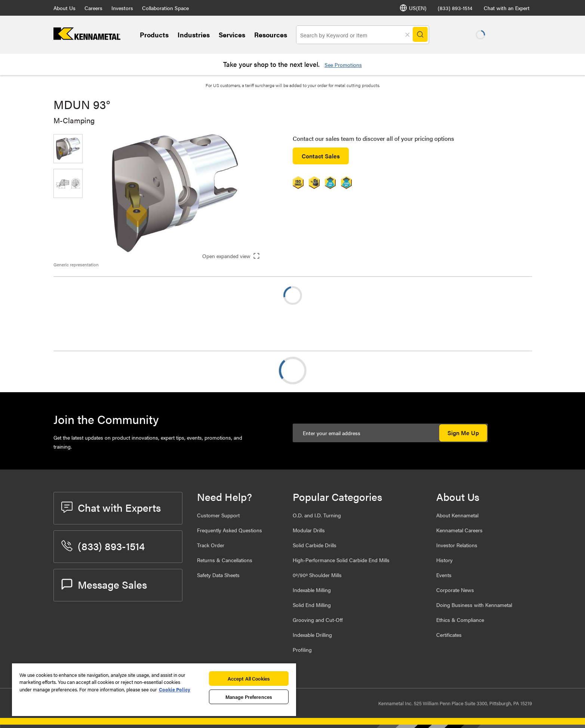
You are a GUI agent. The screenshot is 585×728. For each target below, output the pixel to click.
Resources (271, 35)
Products (154, 35)
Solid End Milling (312, 605)
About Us (64, 8)
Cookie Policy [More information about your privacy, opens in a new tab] (175, 689)
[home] (87, 38)
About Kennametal (457, 515)
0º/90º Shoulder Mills (317, 575)
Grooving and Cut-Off (318, 620)
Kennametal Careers (459, 530)
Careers (93, 8)
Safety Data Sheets (218, 575)
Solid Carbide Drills (315, 545)
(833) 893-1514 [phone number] (455, 8)
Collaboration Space (165, 8)
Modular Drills (309, 530)
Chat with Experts (111, 507)
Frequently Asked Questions (230, 530)
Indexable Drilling (312, 635)
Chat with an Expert (507, 8)
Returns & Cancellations (225, 560)
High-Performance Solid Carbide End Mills (341, 560)
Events (444, 575)
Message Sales (104, 584)
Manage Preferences (249, 697)
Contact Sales (321, 156)
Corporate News (455, 590)
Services (232, 35)
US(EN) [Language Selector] (413, 8)
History (444, 560)
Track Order (211, 545)
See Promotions (343, 65)
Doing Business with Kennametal (474, 605)
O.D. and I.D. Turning (317, 515)
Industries (194, 35)
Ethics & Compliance (460, 620)
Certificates (449, 635)
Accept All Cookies (249, 679)
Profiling (302, 650)
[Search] (421, 35)
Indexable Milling (312, 590)
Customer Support (218, 515)
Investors (122, 8)
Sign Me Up (463, 433)
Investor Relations (457, 545)
